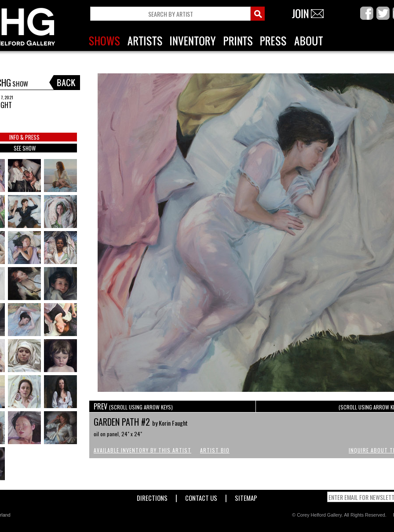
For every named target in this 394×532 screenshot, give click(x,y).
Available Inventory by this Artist (142, 450)
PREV (133, 406)
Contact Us (201, 496)
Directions (152, 496)
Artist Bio (215, 450)
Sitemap (246, 496)
